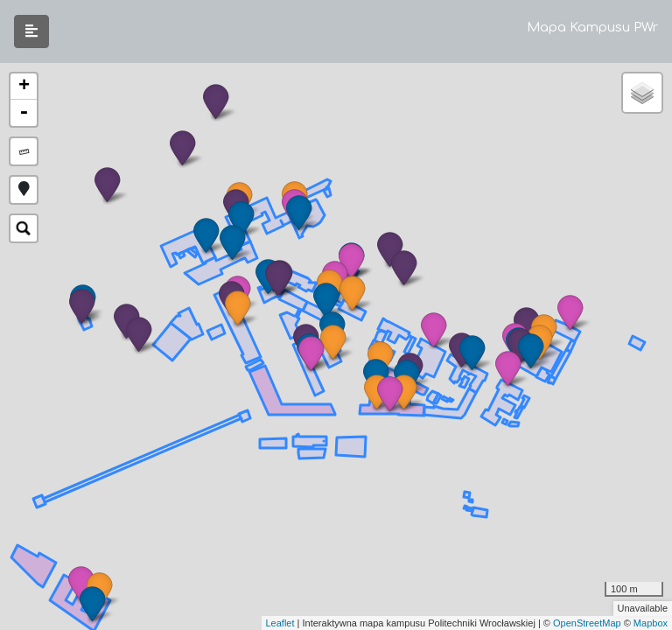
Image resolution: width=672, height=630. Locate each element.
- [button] (24, 113)
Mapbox (651, 623)
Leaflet (280, 623)
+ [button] (24, 87)
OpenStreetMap (587, 623)
